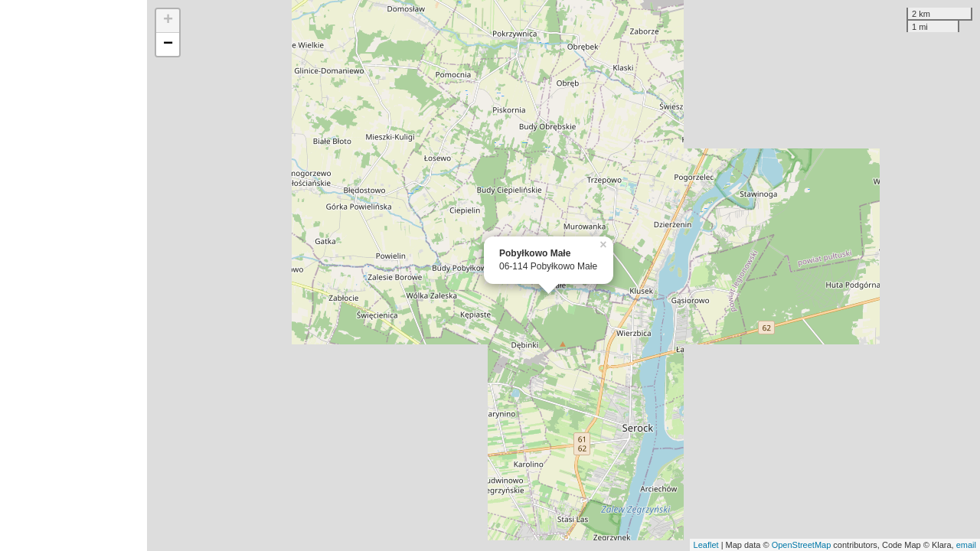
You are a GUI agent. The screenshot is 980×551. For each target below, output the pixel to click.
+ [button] (168, 21)
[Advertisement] (73, 275)
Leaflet (706, 545)
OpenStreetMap (802, 545)
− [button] (168, 44)
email (966, 545)
